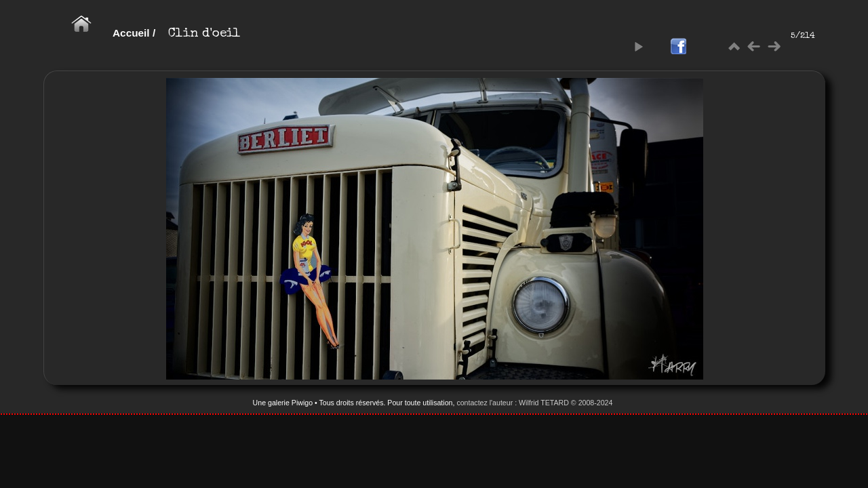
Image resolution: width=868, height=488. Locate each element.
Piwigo (302, 403)
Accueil (131, 33)
